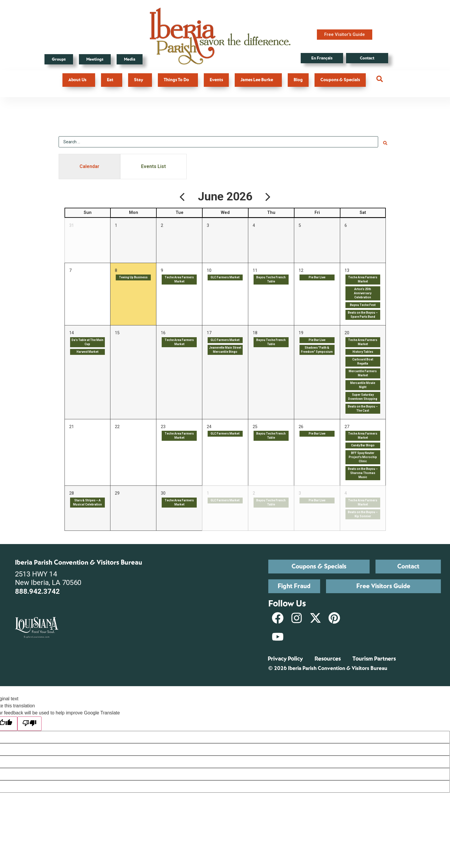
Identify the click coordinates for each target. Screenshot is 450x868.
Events (216, 80)
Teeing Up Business (133, 276)
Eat (112, 80)
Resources (328, 657)
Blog (298, 80)
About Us (79, 80)
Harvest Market (87, 351)
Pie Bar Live (317, 276)
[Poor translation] (29, 722)
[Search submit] (385, 141)
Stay (140, 80)
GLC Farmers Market (225, 276)
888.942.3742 (37, 590)
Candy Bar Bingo (363, 444)
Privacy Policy (285, 657)
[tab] (89, 165)
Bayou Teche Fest (363, 304)
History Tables (363, 351)
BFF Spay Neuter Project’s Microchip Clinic (363, 456)
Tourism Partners (374, 657)
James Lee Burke (258, 80)
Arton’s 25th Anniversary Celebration (363, 292)
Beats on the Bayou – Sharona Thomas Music (363, 472)
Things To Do (178, 80)
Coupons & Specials (340, 80)
